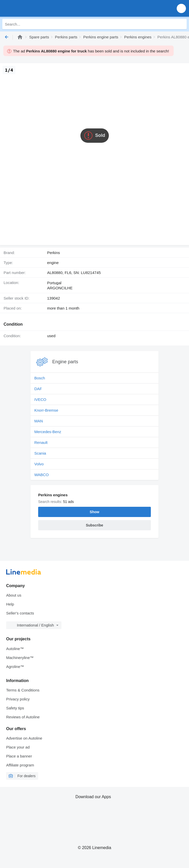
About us (14, 595)
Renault (41, 442)
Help (10, 604)
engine (53, 263)
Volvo (39, 464)
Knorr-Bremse (46, 410)
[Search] (182, 24)
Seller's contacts (20, 613)
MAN (39, 421)
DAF (38, 389)
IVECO (40, 399)
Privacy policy (18, 699)
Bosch (40, 378)
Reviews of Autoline (23, 717)
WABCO (41, 475)
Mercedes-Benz (48, 432)
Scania (40, 453)
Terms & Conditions (23, 690)
